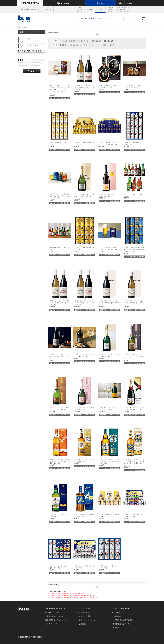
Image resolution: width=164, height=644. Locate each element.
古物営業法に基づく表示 (122, 624)
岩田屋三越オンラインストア (129, 10)
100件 (112, 45)
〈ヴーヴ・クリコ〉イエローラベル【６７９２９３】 (109, 410)
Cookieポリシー (119, 612)
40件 (98, 45)
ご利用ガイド (84, 612)
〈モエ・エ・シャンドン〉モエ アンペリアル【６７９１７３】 (135, 410)
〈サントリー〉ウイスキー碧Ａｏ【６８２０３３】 (84, 517)
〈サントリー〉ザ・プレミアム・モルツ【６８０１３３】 (108, 145)
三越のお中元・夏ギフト (79, 10)
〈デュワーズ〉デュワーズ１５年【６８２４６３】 (84, 461)
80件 (105, 45)
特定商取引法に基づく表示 (123, 620)
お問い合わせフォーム (87, 620)
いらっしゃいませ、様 (86, 18)
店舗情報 (48, 10)
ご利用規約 (117, 616)
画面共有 (116, 628)
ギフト (59, 10)
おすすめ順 (64, 41)
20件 (91, 45)
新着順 (73, 41)
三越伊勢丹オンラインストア (30, 10)
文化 (69, 10)
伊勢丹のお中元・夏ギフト (111, 10)
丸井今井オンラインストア (120, 10)
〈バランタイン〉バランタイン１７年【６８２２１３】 (59, 517)
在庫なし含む (74, 45)
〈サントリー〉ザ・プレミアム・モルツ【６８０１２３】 (108, 249)
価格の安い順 (84, 41)
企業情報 (82, 624)
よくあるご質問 (85, 616)
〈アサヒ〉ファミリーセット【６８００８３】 (59, 568)
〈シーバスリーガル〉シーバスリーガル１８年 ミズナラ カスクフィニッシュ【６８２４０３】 (134, 463)
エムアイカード (51, 624)
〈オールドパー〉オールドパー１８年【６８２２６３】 (109, 87)
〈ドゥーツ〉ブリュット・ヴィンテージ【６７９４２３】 (59, 410)
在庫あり (63, 45)
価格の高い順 (96, 41)
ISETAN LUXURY (52, 612)
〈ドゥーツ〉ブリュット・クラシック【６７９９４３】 (84, 356)
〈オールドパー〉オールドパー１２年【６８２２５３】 (134, 87)
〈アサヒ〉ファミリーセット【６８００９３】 (133, 517)
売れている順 (109, 41)
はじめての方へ (85, 609)
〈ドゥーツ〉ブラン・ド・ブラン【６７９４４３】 (109, 356)
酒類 (25, 27)
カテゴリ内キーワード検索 (31, 51)
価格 (22, 60)
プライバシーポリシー (121, 609)
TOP (20, 27)
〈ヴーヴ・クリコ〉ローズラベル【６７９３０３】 (109, 196)
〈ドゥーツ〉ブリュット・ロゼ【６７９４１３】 (84, 410)
